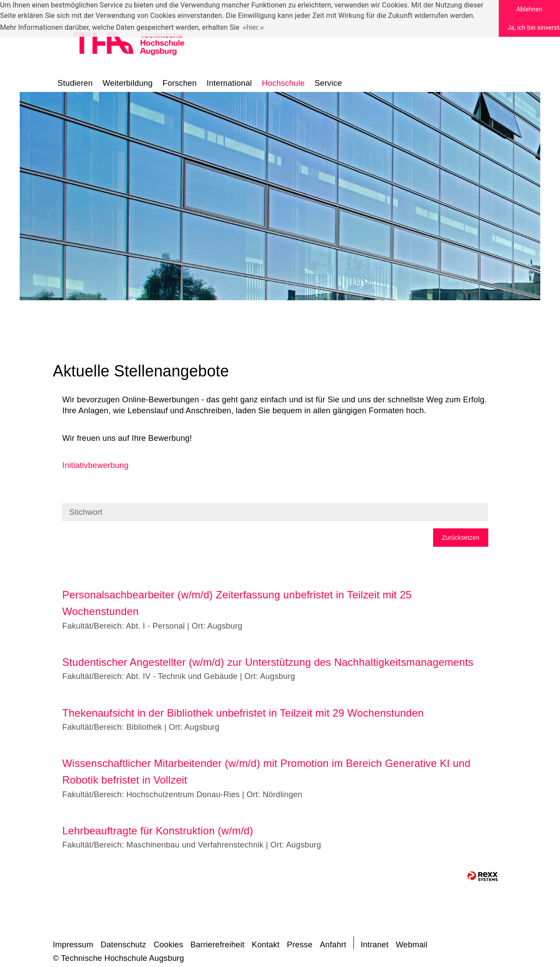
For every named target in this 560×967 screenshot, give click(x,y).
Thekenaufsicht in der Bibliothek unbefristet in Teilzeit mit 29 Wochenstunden (243, 713)
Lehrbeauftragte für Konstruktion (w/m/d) (157, 831)
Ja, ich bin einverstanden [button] (534, 28)
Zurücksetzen (461, 538)
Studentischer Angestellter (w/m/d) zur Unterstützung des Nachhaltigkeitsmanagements (268, 662)
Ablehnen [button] (529, 9)
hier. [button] (254, 27)
